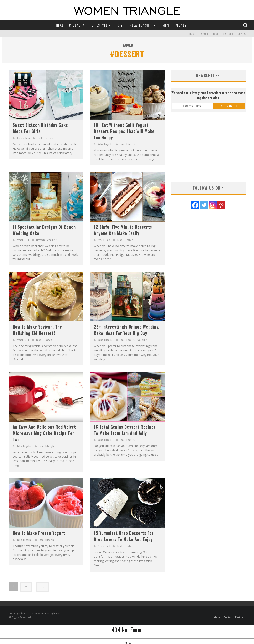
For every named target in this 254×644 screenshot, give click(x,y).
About (204, 34)
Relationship (141, 25)
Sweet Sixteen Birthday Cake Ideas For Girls (40, 128)
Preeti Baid (23, 240)
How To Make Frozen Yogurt (39, 533)
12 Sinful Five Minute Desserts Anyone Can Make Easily (123, 230)
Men (166, 25)
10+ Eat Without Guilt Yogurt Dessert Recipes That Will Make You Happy (124, 131)
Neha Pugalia (105, 144)
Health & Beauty (71, 25)
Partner (228, 34)
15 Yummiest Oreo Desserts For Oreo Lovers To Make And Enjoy (124, 536)
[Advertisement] (208, 147)
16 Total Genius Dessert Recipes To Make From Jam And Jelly (125, 430)
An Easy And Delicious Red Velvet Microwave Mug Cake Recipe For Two (44, 433)
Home (193, 34)
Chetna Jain (23, 138)
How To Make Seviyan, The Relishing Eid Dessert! (37, 330)
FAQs (216, 34)
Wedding (52, 240)
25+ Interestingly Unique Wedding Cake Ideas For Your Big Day (126, 330)
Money (181, 25)
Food (40, 138)
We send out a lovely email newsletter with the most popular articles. (208, 95)
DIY (120, 25)
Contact (243, 34)
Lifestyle (100, 25)
